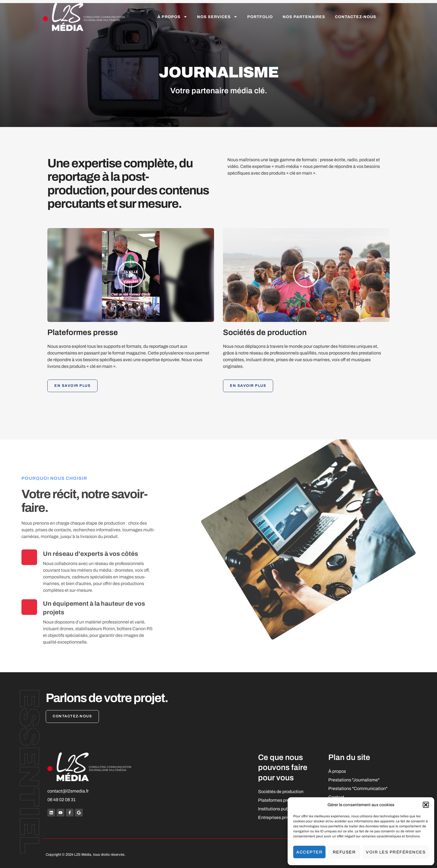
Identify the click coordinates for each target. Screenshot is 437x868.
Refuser (344, 852)
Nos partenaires (304, 17)
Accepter (309, 852)
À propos (172, 17)
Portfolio (260, 17)
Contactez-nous (356, 17)
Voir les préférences (396, 852)
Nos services (217, 17)
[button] (426, 805)
